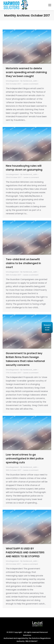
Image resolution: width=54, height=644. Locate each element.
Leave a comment (31, 84)
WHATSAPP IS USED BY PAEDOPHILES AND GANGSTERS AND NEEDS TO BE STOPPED (25, 552)
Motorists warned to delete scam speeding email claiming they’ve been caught (26, 72)
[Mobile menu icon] (50, 5)
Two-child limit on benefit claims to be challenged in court (23, 263)
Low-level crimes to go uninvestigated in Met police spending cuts (25, 458)
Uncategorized (12, 81)
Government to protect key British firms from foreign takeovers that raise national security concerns (25, 359)
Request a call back (47, 327)
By (29, 81)
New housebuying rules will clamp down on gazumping (24, 168)
